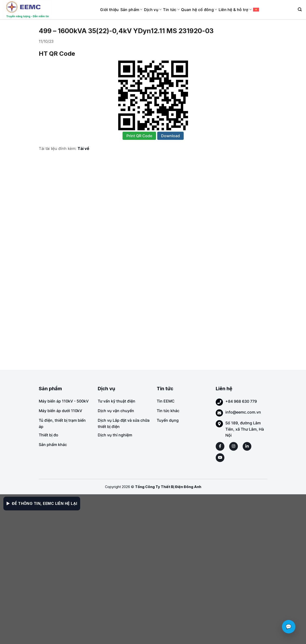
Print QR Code (139, 136)
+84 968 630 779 (241, 401)
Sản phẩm (131, 10)
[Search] (300, 9)
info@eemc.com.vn (243, 412)
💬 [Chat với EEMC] (289, 627)
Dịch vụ (153, 10)
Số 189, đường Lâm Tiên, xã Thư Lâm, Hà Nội (245, 429)
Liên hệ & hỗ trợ (235, 10)
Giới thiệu (109, 10)
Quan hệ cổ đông (199, 10)
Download (170, 136)
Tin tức (171, 10)
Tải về (83, 149)
